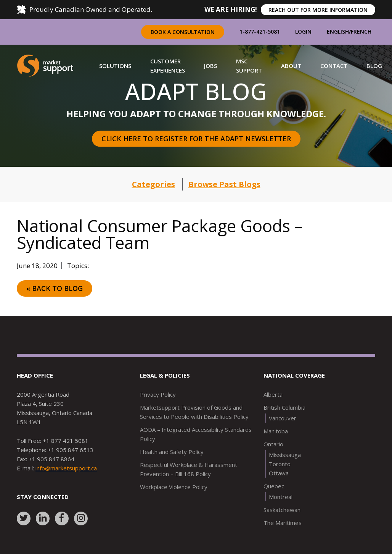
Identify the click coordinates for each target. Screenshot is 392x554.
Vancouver (283, 418)
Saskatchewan (282, 510)
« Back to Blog (55, 288)
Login (303, 31)
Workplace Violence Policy (174, 487)
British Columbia (284, 407)
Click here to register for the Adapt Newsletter (196, 139)
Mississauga (285, 455)
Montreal (281, 497)
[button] (115, 66)
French (361, 31)
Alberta (273, 394)
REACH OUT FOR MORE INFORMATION (318, 10)
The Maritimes (283, 523)
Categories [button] (153, 184)
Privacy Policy (158, 394)
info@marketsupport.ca (66, 468)
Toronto (280, 464)
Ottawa (279, 473)
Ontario (273, 444)
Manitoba (276, 431)
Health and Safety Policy (172, 452)
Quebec (274, 486)
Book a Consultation (183, 32)
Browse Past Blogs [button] (224, 184)
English (338, 31)
